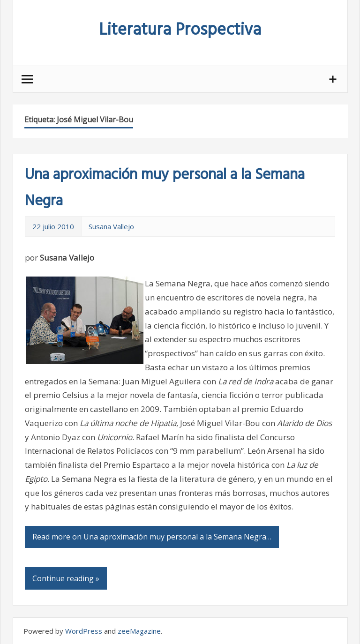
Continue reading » (66, 578)
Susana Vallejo (111, 226)
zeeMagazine (139, 631)
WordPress (84, 631)
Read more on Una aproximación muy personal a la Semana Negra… (152, 537)
